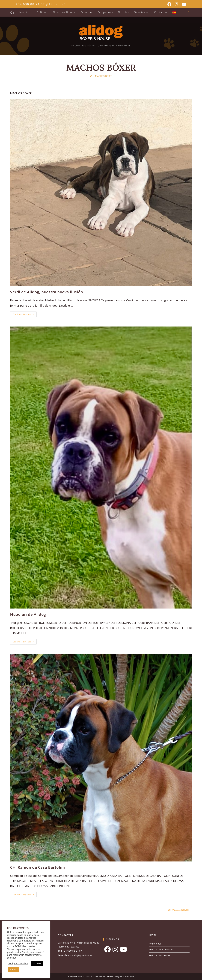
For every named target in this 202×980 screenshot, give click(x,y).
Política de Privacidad (161, 949)
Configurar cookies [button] (18, 963)
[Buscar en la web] (189, 11)
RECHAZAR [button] (37, 963)
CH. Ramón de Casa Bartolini (37, 867)
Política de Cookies (159, 955)
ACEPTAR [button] (13, 970)
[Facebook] (107, 949)
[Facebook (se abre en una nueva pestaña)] (169, 4)
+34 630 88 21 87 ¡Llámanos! (40, 4)
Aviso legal (155, 944)
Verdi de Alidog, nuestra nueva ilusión (47, 292)
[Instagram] (115, 949)
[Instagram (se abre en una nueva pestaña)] (177, 4)
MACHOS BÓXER (104, 76)
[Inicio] (91, 76)
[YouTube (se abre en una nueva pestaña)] (183, 4)
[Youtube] (123, 949)
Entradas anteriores (180, 910)
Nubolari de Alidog (28, 614)
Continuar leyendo (25, 315)
